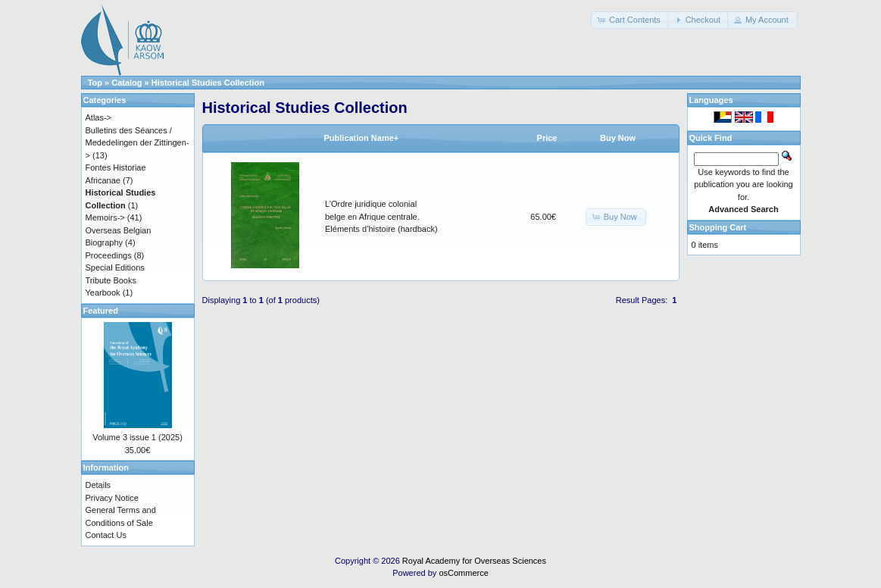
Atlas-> (99, 117)
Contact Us (106, 535)
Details (98, 485)
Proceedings (109, 255)
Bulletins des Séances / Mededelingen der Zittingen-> (137, 143)
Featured (101, 311)
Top (95, 83)
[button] (630, 20)
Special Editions (115, 267)
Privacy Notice (112, 498)
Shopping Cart (718, 227)
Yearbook (103, 292)
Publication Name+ (362, 138)
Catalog (127, 83)
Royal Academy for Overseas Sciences (474, 561)
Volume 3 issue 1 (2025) (137, 437)
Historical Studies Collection (208, 83)
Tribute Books (111, 280)
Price (547, 138)
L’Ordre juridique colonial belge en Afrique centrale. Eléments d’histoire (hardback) (381, 216)
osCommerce (463, 573)
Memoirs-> (105, 217)
